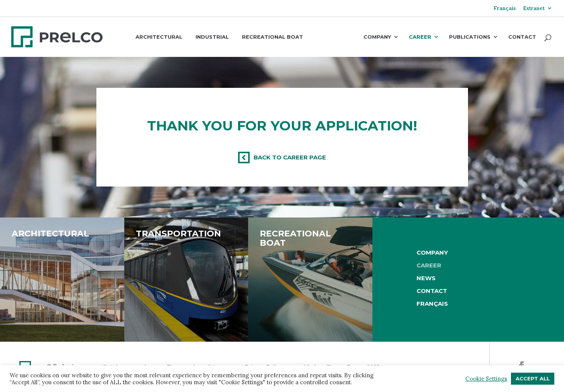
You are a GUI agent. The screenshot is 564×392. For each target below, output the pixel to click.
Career (420, 37)
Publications (470, 37)
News (426, 278)
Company (377, 37)
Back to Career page (290, 157)
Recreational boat (273, 37)
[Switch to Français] (505, 11)
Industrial (212, 37)
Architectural (159, 37)
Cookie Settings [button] (486, 379)
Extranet (534, 9)
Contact (522, 37)
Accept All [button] (533, 378)
